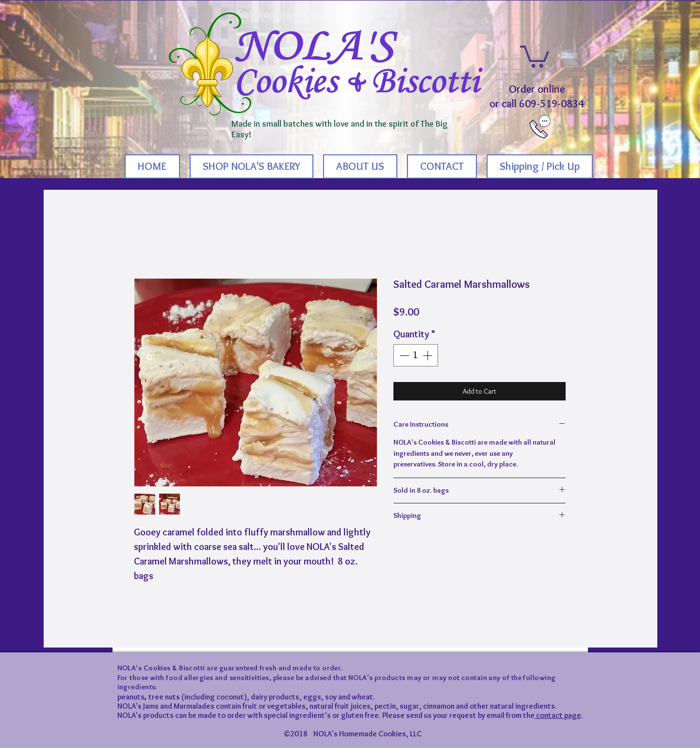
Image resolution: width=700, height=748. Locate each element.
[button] (535, 55)
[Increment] (428, 355)
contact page (558, 715)
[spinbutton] (416, 355)
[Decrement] (403, 355)
